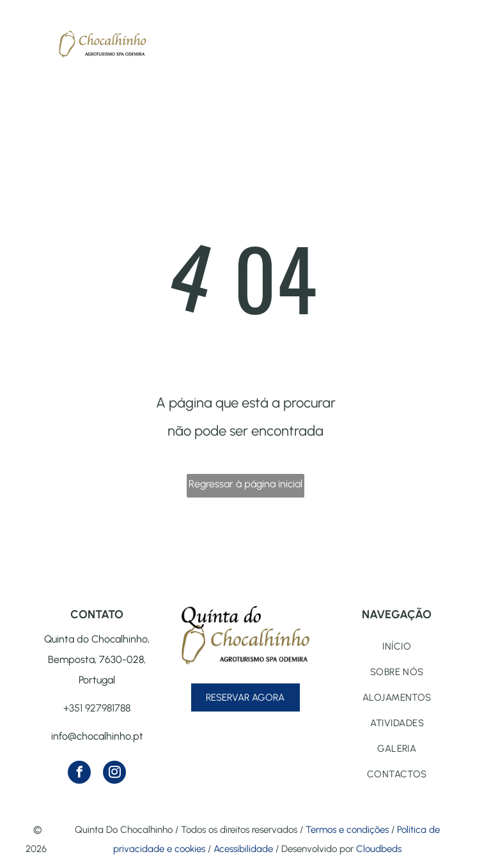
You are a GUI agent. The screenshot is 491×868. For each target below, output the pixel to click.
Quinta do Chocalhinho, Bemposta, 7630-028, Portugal (97, 659)
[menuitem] (397, 646)
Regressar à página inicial (245, 484)
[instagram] (114, 774)
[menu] (28, 38)
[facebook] (79, 774)
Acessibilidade (243, 849)
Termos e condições (347, 830)
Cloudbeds (379, 849)
